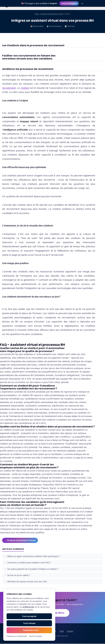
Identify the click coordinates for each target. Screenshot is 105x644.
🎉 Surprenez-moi (29, 630)
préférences (29, 607)
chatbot (25, 88)
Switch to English (69, 3)
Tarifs (62, 631)
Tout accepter (29, 616)
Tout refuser (29, 623)
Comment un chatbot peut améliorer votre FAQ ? (29, 563)
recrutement (9, 88)
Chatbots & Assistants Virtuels (52, 14)
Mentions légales (36, 636)
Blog (37, 14)
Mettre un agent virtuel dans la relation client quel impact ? (34, 556)
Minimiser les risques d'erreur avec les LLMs (27, 581)
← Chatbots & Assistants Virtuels (20, 540)
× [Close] (82, 3)
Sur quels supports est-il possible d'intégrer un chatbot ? (33, 569)
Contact (70, 631)
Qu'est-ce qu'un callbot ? (19, 575)
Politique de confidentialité (17, 636)
